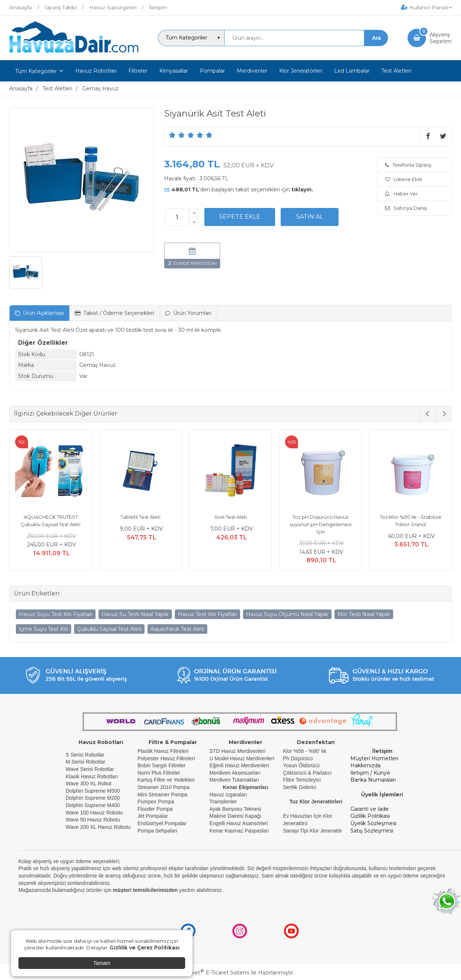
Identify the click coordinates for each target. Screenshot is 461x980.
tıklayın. (302, 190)
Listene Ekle (404, 179)
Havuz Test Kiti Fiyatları (207, 614)
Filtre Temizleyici (302, 780)
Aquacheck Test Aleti (177, 629)
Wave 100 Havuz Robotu (95, 813)
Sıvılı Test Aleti (231, 517)
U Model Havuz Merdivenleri (242, 758)
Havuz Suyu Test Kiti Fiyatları (56, 614)
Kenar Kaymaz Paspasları (239, 831)
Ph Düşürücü (298, 758)
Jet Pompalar (153, 816)
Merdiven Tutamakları (234, 780)
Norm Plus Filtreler (159, 773)
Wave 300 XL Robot (89, 783)
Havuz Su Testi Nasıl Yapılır (135, 614)
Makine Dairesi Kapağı (235, 816)
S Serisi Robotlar (85, 755)
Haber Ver (401, 194)
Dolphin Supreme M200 (93, 798)
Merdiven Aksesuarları (235, 773)
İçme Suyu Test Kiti (44, 629)
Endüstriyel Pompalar (162, 823)
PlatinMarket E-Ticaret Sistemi (208, 973)
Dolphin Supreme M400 (93, 805)
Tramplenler (223, 802)
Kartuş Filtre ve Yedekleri (166, 780)
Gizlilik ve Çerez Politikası (145, 948)
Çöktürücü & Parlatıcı (307, 773)
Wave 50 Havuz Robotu (93, 820)
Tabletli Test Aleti (141, 517)
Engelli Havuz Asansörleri (239, 823)
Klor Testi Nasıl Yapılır (364, 614)
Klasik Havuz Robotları (92, 776)
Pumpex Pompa (156, 802)
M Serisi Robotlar (85, 762)
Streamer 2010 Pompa (164, 787)
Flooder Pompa (155, 809)
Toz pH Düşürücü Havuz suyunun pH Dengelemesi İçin (321, 524)
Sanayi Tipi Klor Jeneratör (312, 831)
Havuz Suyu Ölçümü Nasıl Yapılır (287, 614)
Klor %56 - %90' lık (305, 751)
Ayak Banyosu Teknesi (235, 809)
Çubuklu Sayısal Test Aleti (109, 629)
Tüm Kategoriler (36, 71)
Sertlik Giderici (299, 787)
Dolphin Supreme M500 (93, 791)
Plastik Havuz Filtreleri (163, 751)
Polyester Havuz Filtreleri (166, 758)
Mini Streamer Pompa (162, 795)
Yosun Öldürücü (301, 765)
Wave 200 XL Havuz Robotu (99, 827)
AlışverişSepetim (441, 38)
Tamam (102, 963)
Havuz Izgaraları (228, 795)
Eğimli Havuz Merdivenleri (239, 765)
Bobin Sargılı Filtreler (162, 765)
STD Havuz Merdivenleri (238, 751)
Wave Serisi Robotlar (90, 769)
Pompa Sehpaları (157, 831)
